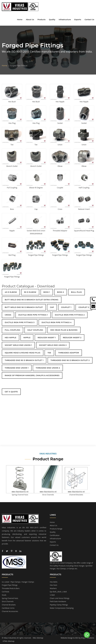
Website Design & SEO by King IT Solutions (77, 638)
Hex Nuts (53, 585)
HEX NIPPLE (11, 338)
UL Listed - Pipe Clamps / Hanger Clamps (18, 582)
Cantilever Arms (8, 608)
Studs (4, 595)
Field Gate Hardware (58, 601)
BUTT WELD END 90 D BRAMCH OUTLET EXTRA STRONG (32, 300)
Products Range (56, 529)
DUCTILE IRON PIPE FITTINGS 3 (20, 322)
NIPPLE (27, 338)
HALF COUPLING (35, 330)
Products (41, 20)
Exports (78, 20)
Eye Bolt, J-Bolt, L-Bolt (58, 592)
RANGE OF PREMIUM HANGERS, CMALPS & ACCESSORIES (32, 375)
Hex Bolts (54, 582)
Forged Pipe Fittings (10, 585)
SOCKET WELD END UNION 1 (18, 345)
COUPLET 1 (66, 307)
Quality (52, 20)
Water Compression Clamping (62, 608)
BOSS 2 (61, 292)
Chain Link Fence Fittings (60, 598)
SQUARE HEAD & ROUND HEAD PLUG (23, 353)
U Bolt (52, 595)
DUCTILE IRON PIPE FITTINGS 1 (33, 315)
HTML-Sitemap (9, 641)
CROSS (8, 315)
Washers (53, 588)
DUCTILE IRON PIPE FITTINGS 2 (70, 315)
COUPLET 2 (84, 307)
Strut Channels (8, 601)
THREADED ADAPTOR (69, 353)
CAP (52, 307)
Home (20, 20)
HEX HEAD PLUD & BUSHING (64, 330)
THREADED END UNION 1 (17, 368)
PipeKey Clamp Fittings (59, 605)
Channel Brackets (9, 605)
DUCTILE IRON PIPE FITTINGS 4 (56, 322)
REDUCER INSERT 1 (47, 338)
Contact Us (89, 20)
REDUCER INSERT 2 (72, 338)
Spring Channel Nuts (10, 598)
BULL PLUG (77, 292)
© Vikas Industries (9, 638)
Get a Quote (11, 392)
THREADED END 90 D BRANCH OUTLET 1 (24, 360)
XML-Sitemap (38, 638)
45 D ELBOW (11, 292)
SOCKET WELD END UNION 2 (53, 345)
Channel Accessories (10, 611)
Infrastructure (65, 20)
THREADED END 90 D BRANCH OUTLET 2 (70, 360)
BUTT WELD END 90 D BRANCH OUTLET (24, 307)
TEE (49, 353)
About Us (30, 20)
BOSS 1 (47, 292)
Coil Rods (5, 592)
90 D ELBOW (30, 292)
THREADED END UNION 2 (48, 368)
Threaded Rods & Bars (11, 588)
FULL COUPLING (12, 330)
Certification (55, 535)
